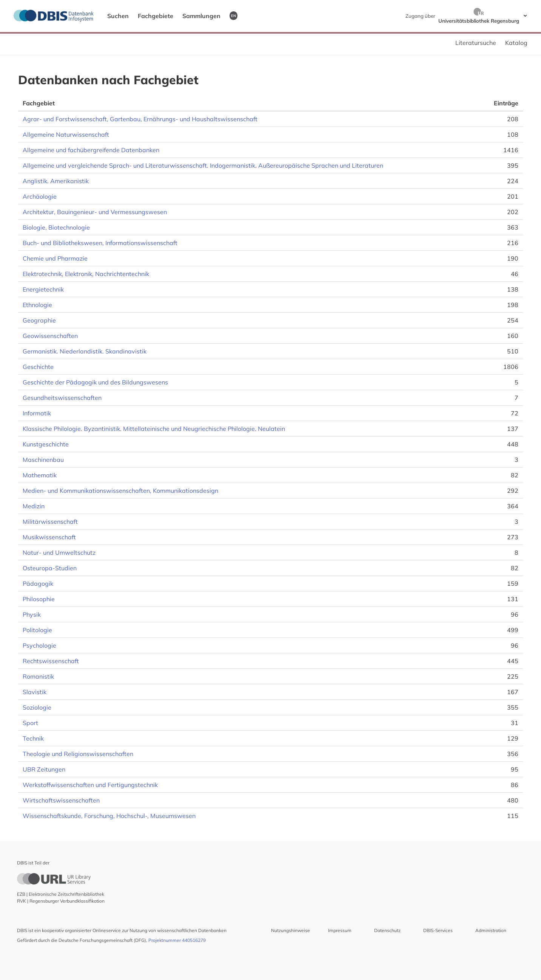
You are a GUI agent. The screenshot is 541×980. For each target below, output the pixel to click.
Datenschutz (387, 930)
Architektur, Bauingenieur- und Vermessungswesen (95, 212)
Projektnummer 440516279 (177, 940)
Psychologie (39, 645)
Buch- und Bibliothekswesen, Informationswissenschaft (100, 243)
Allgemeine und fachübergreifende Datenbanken (91, 150)
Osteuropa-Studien (50, 568)
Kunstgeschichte (46, 444)
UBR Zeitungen (44, 769)
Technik (33, 738)
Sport (30, 723)
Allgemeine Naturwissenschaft (66, 134)
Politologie (37, 630)
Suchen (118, 16)
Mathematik (40, 475)
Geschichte (38, 367)
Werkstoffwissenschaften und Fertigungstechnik (90, 785)
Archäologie (40, 196)
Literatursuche (476, 43)
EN (234, 15)
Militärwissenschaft (50, 522)
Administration (491, 930)
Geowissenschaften (50, 336)
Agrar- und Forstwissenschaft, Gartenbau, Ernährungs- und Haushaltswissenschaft (140, 119)
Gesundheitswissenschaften (62, 398)
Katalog (516, 43)
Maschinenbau (43, 460)
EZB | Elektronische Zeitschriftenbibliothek (61, 894)
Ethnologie (37, 305)
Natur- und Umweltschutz (59, 553)
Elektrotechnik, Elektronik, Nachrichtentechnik (86, 274)
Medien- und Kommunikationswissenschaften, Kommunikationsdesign (120, 491)
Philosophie (39, 599)
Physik (32, 614)
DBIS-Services (438, 930)
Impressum (340, 930)
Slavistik (35, 692)
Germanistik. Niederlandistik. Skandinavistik (85, 351)
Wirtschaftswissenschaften (61, 800)
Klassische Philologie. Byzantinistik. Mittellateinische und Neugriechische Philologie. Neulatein (154, 429)
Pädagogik (38, 583)
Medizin (34, 506)
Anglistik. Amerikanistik (56, 181)
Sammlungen (201, 16)
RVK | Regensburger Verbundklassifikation (61, 901)
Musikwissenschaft (49, 537)
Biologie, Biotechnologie (56, 227)
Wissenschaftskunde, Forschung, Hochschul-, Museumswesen (109, 816)
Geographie (39, 320)
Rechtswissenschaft (51, 661)
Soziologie (37, 707)
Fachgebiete (156, 16)
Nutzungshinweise (291, 930)
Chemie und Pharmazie (55, 258)
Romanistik (38, 676)
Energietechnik (43, 289)
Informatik (37, 413)
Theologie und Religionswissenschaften (78, 754)
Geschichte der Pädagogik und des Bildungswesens (95, 382)
